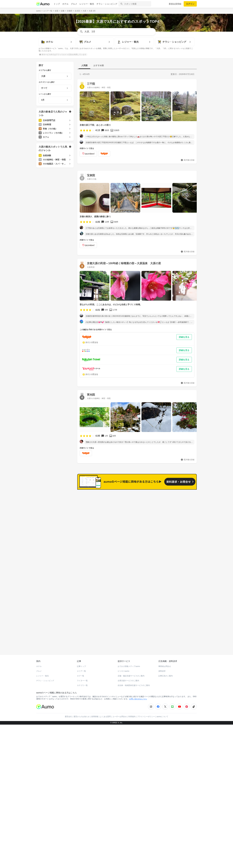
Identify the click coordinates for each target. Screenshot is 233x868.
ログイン (190, 4)
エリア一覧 (81, 673)
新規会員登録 (175, 4)
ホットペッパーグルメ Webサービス (61, 646)
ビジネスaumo (123, 673)
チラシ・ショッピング (107, 4)
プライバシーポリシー (146, 718)
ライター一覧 (82, 682)
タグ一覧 (81, 677)
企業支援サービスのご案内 (128, 682)
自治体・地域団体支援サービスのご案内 (134, 687)
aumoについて (162, 718)
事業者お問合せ (165, 668)
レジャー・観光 (87, 4)
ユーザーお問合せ (120, 718)
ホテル (65, 4)
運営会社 (68, 718)
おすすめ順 (99, 65)
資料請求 (162, 673)
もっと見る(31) (183, 494)
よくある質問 (105, 718)
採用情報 (95, 718)
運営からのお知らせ (82, 718)
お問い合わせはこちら (138, 700)
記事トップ (81, 668)
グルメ (74, 4)
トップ (57, 4)
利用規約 (132, 718)
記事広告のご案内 (166, 677)
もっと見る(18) (183, 540)
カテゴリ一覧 (82, 687)
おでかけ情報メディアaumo (129, 668)
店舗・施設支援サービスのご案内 (131, 677)
